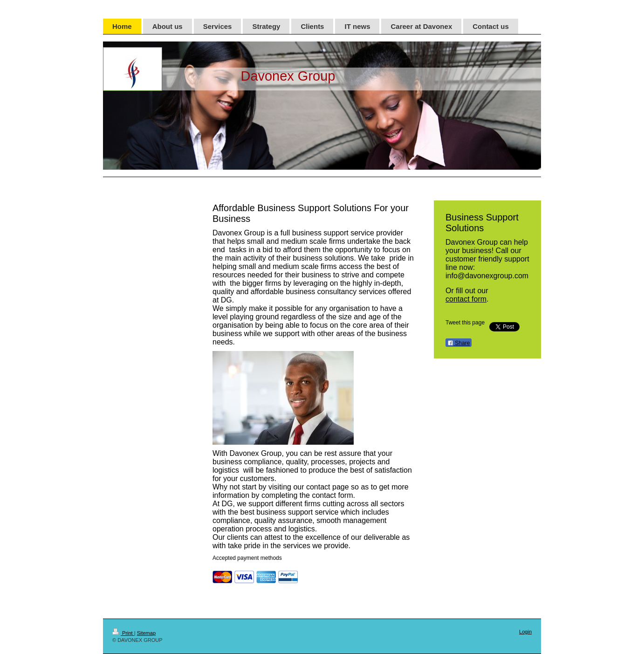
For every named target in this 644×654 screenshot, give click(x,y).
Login (525, 632)
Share (459, 343)
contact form (466, 299)
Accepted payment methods (247, 558)
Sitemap (146, 633)
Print (123, 633)
